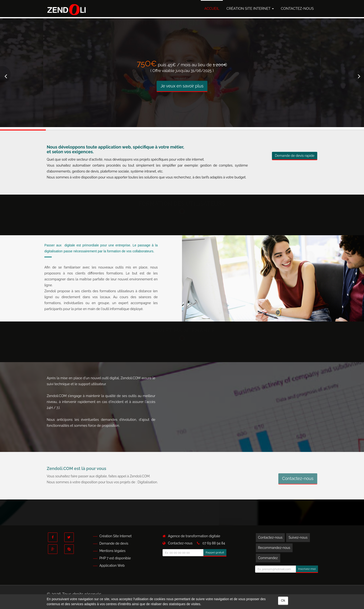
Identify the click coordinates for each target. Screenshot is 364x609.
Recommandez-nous (274, 548)
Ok (283, 600)
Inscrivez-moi (307, 569)
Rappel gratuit (215, 552)
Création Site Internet (250, 9)
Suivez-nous (298, 537)
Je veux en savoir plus (182, 86)
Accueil (212, 9)
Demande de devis (114, 543)
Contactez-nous (297, 9)
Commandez (268, 558)
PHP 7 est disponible (115, 558)
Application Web (112, 566)
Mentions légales (112, 551)
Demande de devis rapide (295, 156)
